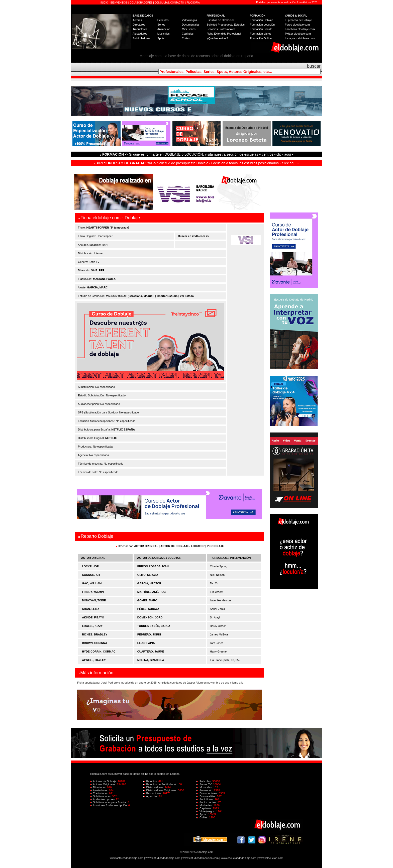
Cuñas (186, 38)
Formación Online (261, 38)
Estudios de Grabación (220, 20)
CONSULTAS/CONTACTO (169, 3)
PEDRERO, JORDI (149, 634)
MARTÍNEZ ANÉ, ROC (152, 592)
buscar (314, 66)
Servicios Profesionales (221, 29)
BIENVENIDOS (119, 3)
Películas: (204, 781)
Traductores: (100, 793)
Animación (164, 29)
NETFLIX (111, 438)
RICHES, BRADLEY (95, 634)
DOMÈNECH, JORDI (150, 617)
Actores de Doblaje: (104, 781)
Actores (137, 20)
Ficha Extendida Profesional (224, 34)
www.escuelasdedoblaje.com (238, 858)
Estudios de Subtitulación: (161, 784)
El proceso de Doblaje (299, 20)
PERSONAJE (215, 546)
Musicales (164, 34)
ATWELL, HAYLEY (94, 660)
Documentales (190, 25)
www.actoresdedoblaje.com (127, 858)
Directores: (99, 787)
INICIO (105, 3)
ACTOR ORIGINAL (146, 546)
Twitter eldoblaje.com (298, 34)
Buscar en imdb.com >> (193, 236)
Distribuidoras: (154, 787)
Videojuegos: (206, 811)
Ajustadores (140, 34)
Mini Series (188, 29)
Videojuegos (189, 20)
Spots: (202, 814)
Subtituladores (141, 38)
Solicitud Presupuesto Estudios (226, 25)
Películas (163, 20)
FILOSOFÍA (193, 3)
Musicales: (205, 787)
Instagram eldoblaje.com (300, 38)
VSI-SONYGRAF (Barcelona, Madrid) (130, 296)
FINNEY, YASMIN (93, 592)
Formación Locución (262, 25)
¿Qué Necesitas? (217, 38)
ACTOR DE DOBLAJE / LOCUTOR (183, 546)
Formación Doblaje (261, 20)
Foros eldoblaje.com (297, 25)
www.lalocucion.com (271, 858)
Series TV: (205, 784)
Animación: (205, 790)
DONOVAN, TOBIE (94, 600)
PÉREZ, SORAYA (148, 609)
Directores (139, 25)
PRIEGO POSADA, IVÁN (153, 566)
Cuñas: (203, 817)
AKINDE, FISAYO (93, 617)
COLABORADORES (141, 3)
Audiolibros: (206, 799)
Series (161, 25)
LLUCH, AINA (146, 643)
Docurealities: (207, 796)
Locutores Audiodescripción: (109, 805)
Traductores (140, 29)
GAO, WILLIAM (92, 583)
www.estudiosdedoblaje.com (163, 858)
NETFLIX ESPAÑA (123, 429)
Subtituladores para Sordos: (109, 802)
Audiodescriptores (103, 799)
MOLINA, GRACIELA (151, 660)
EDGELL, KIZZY (92, 626)
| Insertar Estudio (166, 296)
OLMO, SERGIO (148, 575)
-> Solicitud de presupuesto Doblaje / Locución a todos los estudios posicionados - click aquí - (197, 163)
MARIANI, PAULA (104, 279)
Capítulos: (205, 808)
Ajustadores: (100, 790)
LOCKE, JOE (90, 566)
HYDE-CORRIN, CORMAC (99, 652)
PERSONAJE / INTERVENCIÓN (231, 558)
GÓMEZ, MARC (147, 600)
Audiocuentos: (207, 802)
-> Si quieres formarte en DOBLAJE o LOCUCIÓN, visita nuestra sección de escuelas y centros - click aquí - (197, 154)
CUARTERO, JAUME (151, 652)
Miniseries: (205, 805)
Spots (161, 38)
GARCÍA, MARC (97, 287)
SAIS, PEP (98, 270)
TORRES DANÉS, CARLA (154, 626)
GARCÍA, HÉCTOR (149, 583)
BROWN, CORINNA (94, 643)
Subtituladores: (101, 796)
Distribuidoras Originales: (161, 790)
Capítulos (187, 34)
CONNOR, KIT (91, 575)
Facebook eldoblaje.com (300, 29)
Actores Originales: (104, 784)
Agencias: (151, 796)
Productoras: (153, 793)
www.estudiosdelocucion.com (201, 858)
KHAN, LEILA (91, 609)
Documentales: (208, 793)
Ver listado (187, 296)
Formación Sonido (261, 29)
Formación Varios (261, 34)
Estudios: (151, 781)
